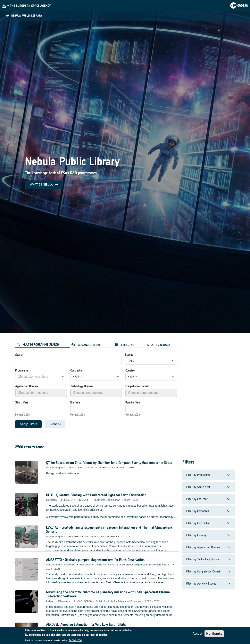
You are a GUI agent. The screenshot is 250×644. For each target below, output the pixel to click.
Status (129, 355)
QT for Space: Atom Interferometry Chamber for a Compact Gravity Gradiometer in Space (109, 463)
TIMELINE (124, 345)
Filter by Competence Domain (204, 571)
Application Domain (26, 386)
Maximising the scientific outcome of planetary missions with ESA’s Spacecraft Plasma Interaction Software (108, 594)
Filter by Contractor (198, 523)
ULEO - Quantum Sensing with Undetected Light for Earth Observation (96, 495)
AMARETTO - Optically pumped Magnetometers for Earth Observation (95, 560)
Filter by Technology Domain (203, 559)
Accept (197, 634)
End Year (75, 402)
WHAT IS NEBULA (44, 184)
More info (75, 640)
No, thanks (214, 634)
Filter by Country (196, 535)
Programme (22, 370)
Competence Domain (137, 386)
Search (19, 355)
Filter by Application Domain (203, 547)
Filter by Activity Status (201, 583)
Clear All (55, 424)
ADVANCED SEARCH (87, 345)
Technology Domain (81, 386)
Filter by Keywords (198, 511)
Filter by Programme (198, 475)
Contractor (77, 370)
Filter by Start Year (198, 487)
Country (130, 370)
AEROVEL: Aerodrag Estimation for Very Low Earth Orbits (86, 625)
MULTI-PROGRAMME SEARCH (38, 345)
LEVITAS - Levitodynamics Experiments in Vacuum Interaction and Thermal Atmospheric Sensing (109, 530)
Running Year (133, 402)
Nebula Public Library (24, 16)
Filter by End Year (197, 499)
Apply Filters (28, 424)
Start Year (22, 402)
